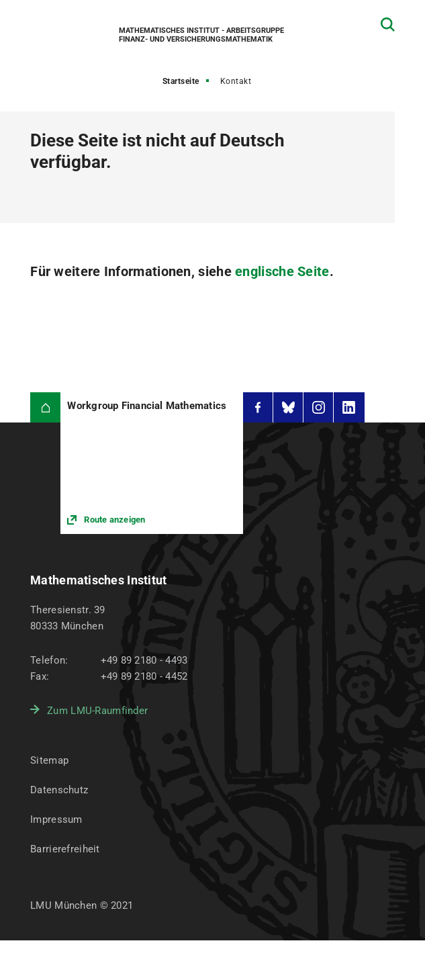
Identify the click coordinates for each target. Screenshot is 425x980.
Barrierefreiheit (65, 849)
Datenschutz (59, 790)
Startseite (181, 81)
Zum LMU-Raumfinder (97, 711)
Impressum (56, 819)
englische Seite (282, 271)
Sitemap (49, 760)
